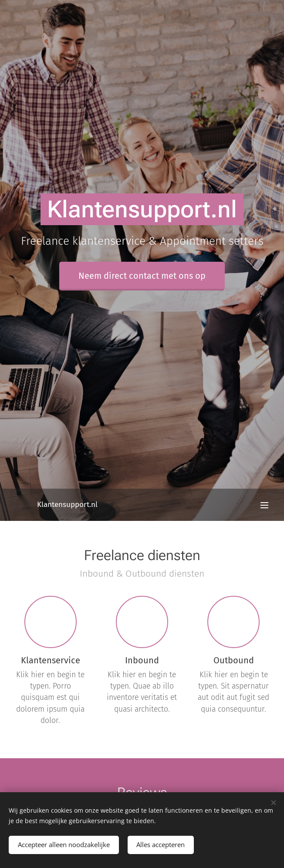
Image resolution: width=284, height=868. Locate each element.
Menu (264, 505)
